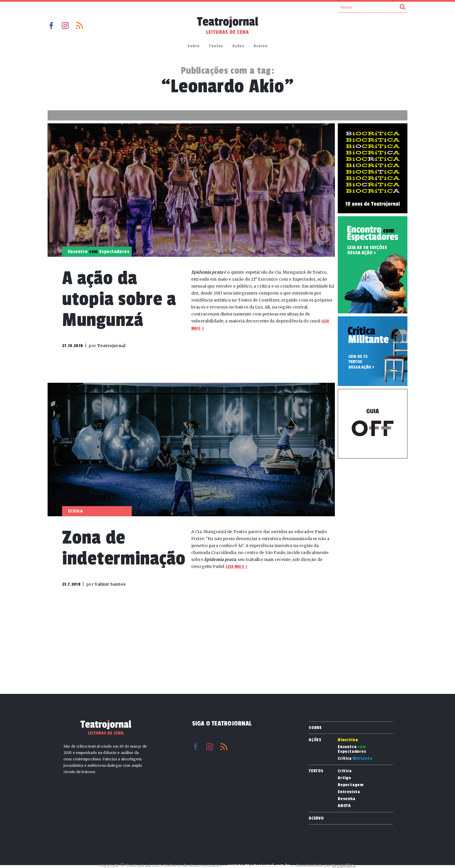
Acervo (261, 46)
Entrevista (349, 792)
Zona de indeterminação (124, 548)
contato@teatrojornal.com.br (259, 866)
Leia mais (235, 567)
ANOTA (344, 806)
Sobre (194, 46)
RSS (80, 26)
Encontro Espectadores (352, 749)
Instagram (65, 26)
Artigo (344, 778)
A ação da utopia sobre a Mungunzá (119, 299)
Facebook (51, 26)
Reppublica (344, 866)
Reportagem (351, 785)
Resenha (347, 799)
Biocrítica (348, 740)
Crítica (355, 759)
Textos (216, 46)
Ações (238, 46)
